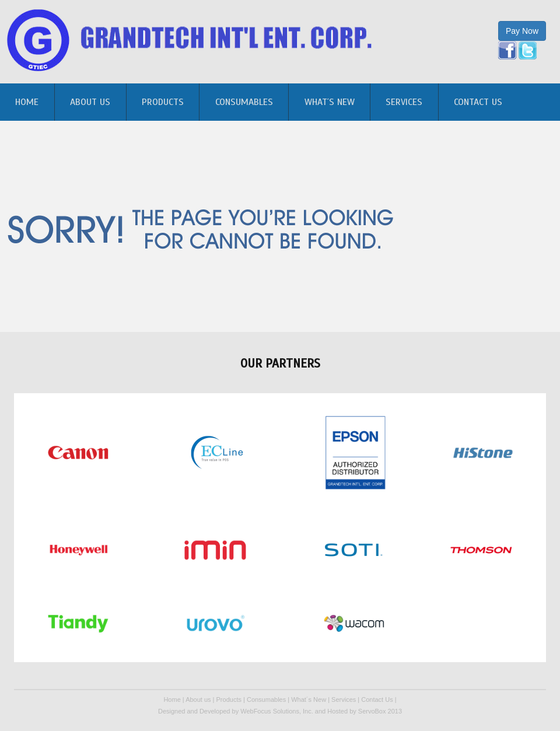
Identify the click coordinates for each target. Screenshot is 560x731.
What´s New (330, 102)
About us (90, 102)
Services (404, 102)
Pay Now (522, 31)
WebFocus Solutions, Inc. (277, 711)
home (27, 102)
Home (172, 699)
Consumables (244, 102)
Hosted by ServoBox (357, 711)
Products (163, 102)
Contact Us (478, 102)
